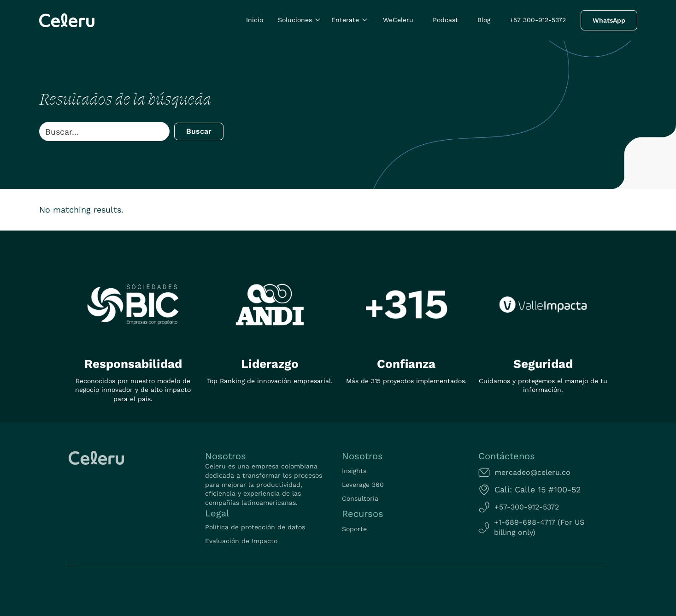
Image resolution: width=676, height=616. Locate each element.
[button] (300, 20)
